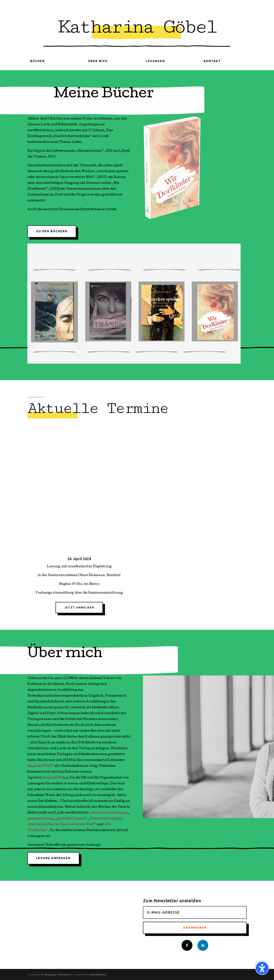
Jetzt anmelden (79, 607)
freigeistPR (52, 778)
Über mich (98, 61)
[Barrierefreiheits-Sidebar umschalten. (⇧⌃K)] (262, 968)
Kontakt (212, 61)
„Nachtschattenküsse (108, 813)
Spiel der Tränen (71, 819)
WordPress (98, 974)
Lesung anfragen (53, 858)
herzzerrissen (41, 819)
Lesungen (155, 61)
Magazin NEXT (41, 766)
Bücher (37, 61)
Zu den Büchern (52, 231)
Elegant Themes (57, 974)
